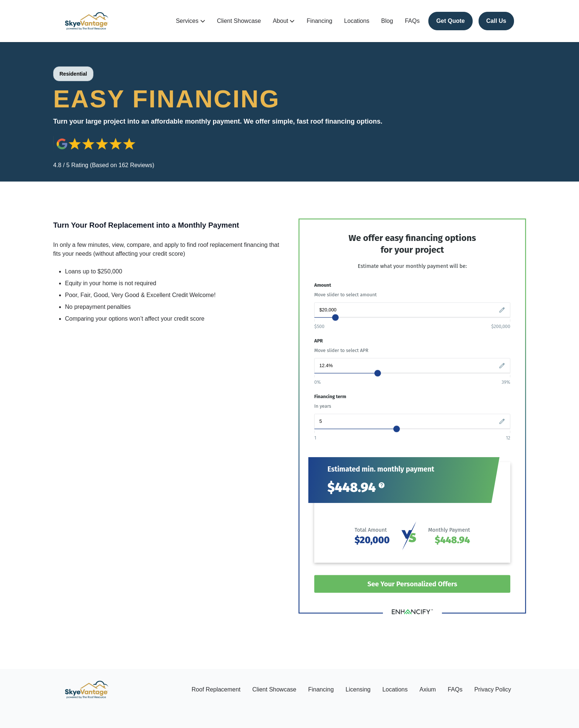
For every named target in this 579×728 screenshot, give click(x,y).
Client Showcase (239, 21)
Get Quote (450, 21)
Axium (428, 689)
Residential (73, 74)
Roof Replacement (216, 689)
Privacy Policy (493, 689)
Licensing (358, 689)
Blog (387, 21)
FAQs (412, 21)
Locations (357, 21)
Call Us (496, 21)
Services (190, 21)
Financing (319, 21)
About (284, 21)
